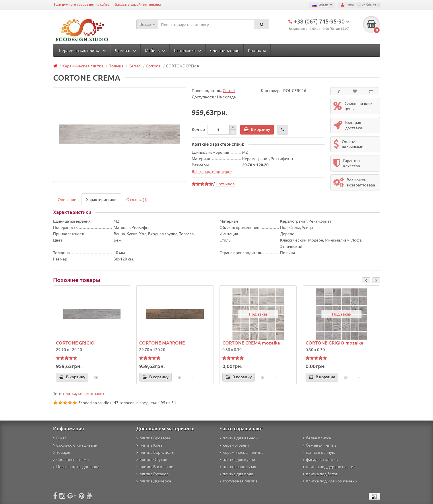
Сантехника (188, 50)
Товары (62, 452)
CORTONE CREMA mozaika (251, 343)
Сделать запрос (225, 50)
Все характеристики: (212, 171)
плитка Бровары (153, 438)
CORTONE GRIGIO (75, 343)
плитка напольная (238, 466)
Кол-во (198, 129)
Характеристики (101, 199)
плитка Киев (149, 445)
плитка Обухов (152, 459)
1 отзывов (225, 184)
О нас (60, 438)
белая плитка (317, 438)
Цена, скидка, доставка (76, 466)
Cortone (153, 66)
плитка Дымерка (154, 481)
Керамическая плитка (82, 50)
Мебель (155, 50)
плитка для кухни (237, 459)
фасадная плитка (320, 459)
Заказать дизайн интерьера (138, 4)
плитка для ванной (239, 438)
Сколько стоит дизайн (75, 445)
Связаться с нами (71, 459)
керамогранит (91, 393)
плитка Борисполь (155, 452)
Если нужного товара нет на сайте (81, 4)
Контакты (257, 50)
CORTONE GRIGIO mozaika (335, 343)
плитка (70, 393)
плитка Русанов (153, 474)
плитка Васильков (155, 466)
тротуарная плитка (238, 481)
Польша (116, 66)
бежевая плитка (320, 445)
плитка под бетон (321, 474)
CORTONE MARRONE (162, 343)
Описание (67, 199)
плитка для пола (236, 474)
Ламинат (125, 50)
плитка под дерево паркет (329, 466)
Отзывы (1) (137, 199)
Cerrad (135, 66)
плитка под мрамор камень (330, 481)
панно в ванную (319, 452)
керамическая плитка (241, 452)
